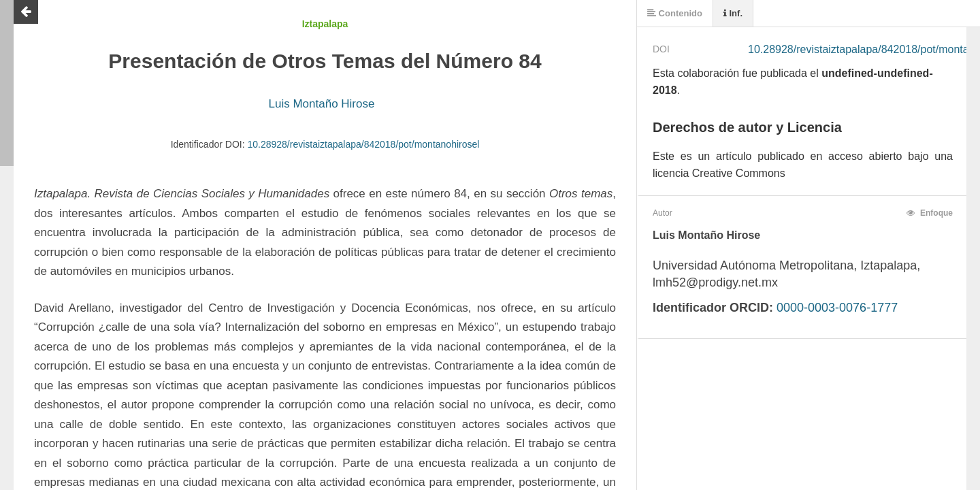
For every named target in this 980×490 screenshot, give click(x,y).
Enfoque (930, 213)
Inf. (733, 13)
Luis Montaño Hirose (322, 104)
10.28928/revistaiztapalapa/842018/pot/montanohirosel (363, 144)
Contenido (675, 13)
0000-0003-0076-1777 (837, 308)
